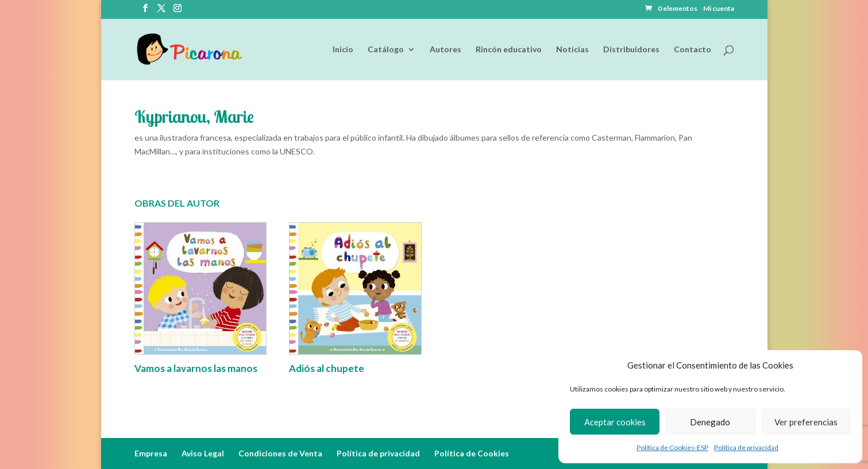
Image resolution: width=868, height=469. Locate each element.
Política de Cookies (472, 453)
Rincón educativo (509, 50)
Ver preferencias (806, 422)
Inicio (343, 50)
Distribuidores (631, 50)
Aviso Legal (203, 453)
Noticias (572, 50)
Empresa (151, 453)
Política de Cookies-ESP (672, 447)
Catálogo (386, 50)
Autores (445, 50)
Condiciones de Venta (280, 453)
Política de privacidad (746, 447)
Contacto (693, 50)
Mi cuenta (719, 9)
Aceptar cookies (615, 422)
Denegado (710, 422)
